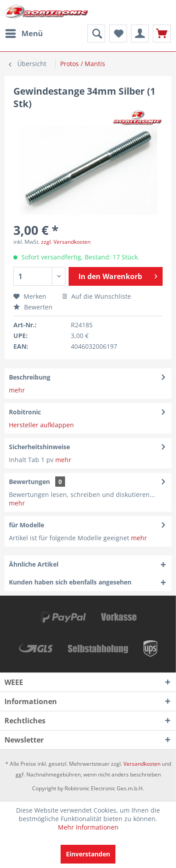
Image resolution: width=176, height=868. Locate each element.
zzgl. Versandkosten (66, 242)
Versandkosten (142, 764)
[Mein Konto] (140, 33)
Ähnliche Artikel (34, 564)
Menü (24, 32)
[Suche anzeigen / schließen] (96, 33)
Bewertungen (29, 482)
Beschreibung (30, 377)
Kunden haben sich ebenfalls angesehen (70, 582)
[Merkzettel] (118, 33)
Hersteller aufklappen (41, 425)
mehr (17, 390)
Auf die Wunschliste (96, 296)
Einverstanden (88, 854)
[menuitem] (24, 33)
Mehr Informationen (88, 827)
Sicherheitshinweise (39, 447)
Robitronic (25, 412)
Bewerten (33, 307)
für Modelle (27, 525)
